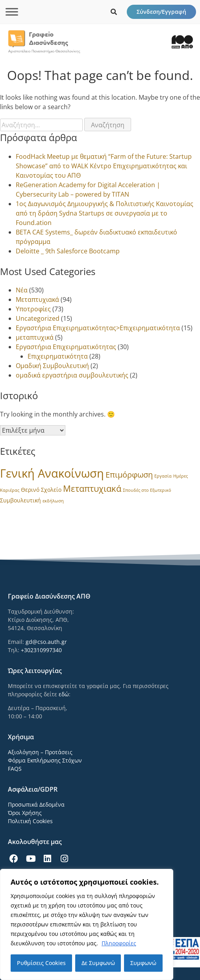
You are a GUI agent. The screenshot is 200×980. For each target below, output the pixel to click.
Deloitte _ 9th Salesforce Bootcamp (68, 251)
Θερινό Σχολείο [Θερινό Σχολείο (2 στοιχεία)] (41, 490)
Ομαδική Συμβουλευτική (52, 366)
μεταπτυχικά (35, 337)
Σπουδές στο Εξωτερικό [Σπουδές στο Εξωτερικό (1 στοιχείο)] (147, 490)
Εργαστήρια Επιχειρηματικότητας (66, 347)
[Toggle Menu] (12, 12)
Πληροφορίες (119, 943)
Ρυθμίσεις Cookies (41, 963)
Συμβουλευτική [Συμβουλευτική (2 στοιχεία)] (20, 500)
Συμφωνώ (143, 963)
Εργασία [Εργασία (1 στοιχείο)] (163, 476)
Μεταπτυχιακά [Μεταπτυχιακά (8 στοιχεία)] (92, 488)
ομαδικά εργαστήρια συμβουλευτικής (72, 375)
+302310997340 (41, 650)
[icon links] (114, 12)
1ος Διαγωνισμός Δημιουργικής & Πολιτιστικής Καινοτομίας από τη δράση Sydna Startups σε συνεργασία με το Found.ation (105, 213)
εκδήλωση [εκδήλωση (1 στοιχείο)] (53, 501)
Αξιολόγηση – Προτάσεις (40, 752)
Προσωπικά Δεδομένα (36, 804)
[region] (87, 924)
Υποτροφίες (33, 309)
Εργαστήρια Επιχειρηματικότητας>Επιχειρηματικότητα (98, 328)
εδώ (64, 694)
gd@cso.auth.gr (46, 642)
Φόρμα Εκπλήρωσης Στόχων (45, 760)
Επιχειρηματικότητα (58, 356)
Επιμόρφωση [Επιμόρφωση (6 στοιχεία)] (129, 475)
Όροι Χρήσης (25, 813)
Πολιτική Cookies (30, 821)
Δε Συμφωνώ (98, 963)
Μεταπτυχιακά (37, 299)
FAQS (15, 769)
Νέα (22, 290)
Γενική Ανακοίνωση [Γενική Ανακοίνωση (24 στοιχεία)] (52, 473)
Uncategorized (38, 318)
